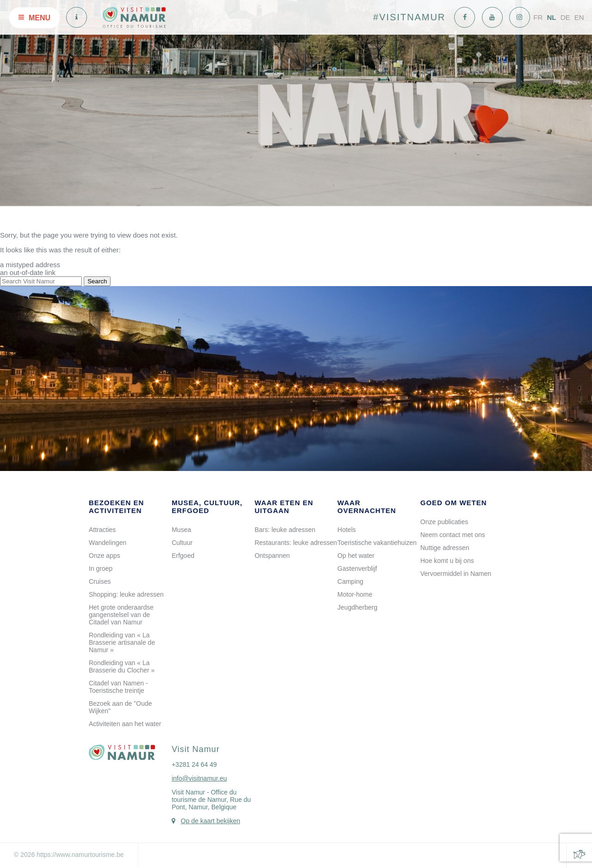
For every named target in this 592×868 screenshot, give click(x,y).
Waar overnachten (367, 507)
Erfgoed (183, 556)
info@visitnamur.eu (199, 778)
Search (97, 281)
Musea (181, 530)
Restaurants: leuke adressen (296, 543)
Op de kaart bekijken (210, 821)
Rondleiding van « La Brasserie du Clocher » (122, 666)
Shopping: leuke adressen (126, 594)
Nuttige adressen (445, 548)
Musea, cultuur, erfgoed (207, 507)
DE (565, 17)
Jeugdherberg (358, 607)
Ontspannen (272, 556)
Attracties (102, 530)
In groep (101, 568)
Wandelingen (108, 543)
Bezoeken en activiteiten (116, 507)
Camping (351, 581)
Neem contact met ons (453, 535)
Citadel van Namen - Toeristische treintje (118, 687)
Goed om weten (454, 503)
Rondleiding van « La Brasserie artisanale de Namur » (122, 642)
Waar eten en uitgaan (284, 507)
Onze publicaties (444, 522)
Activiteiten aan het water (125, 724)
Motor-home (355, 594)
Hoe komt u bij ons (447, 561)
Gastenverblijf (358, 568)
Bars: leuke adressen (285, 530)
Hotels (347, 530)
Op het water (356, 556)
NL (551, 17)
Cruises (100, 581)
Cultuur (182, 543)
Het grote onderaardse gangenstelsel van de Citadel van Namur (121, 615)
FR (538, 17)
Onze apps (105, 556)
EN (579, 17)
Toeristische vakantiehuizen (377, 543)
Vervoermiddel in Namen (456, 574)
